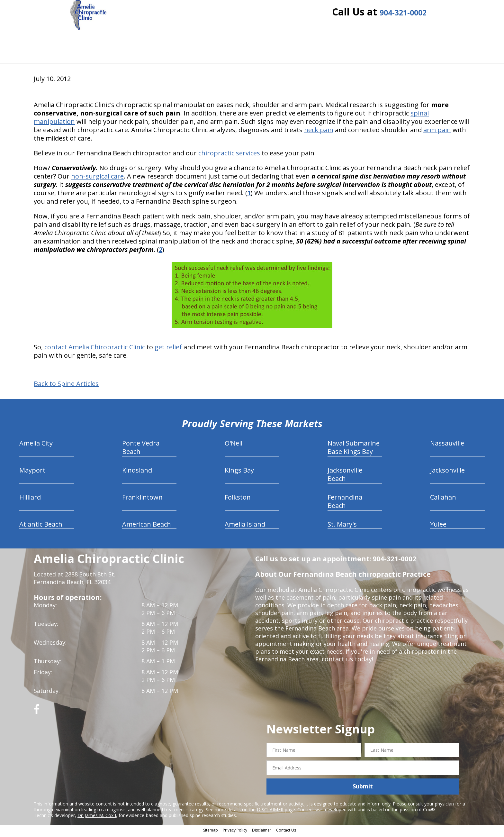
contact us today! (346, 661)
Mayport (32, 472)
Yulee (438, 526)
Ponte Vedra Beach (141, 450)
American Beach (147, 526)
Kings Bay (239, 472)
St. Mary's (342, 526)
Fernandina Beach (345, 504)
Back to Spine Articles (66, 386)
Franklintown (142, 499)
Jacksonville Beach (345, 477)
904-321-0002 (403, 17)
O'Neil (234, 445)
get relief (168, 349)
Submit (363, 789)
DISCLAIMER (270, 812)
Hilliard (30, 499)
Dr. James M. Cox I (97, 818)
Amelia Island (245, 526)
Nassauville (447, 445)
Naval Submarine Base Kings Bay (354, 450)
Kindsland (137, 472)
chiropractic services (229, 155)
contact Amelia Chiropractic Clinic (95, 349)
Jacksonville (447, 472)
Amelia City (36, 445)
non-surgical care (97, 178)
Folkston (238, 499)
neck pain (319, 132)
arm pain (437, 132)
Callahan (443, 499)
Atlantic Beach (41, 526)
